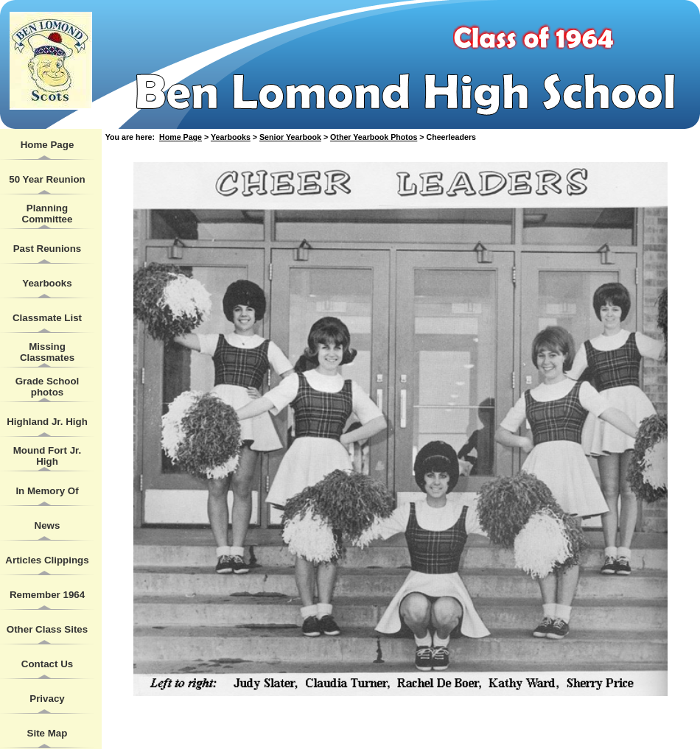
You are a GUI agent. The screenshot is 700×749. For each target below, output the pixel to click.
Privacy (47, 699)
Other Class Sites (47, 629)
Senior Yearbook (290, 137)
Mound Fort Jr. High (48, 456)
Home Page (48, 145)
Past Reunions (48, 249)
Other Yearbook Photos (374, 137)
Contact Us (47, 664)
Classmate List (47, 318)
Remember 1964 (47, 595)
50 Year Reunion (47, 179)
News (48, 525)
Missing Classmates (47, 352)
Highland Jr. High (47, 422)
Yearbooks (47, 283)
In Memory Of (47, 491)
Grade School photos (48, 387)
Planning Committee (48, 214)
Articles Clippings (47, 560)
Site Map (48, 733)
